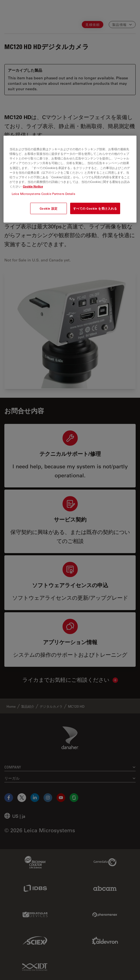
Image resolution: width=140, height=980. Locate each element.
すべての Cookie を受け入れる (95, 208)
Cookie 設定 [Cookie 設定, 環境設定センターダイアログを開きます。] (49, 208)
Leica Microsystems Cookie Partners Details (43, 193)
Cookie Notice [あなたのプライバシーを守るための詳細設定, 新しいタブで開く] (33, 186)
